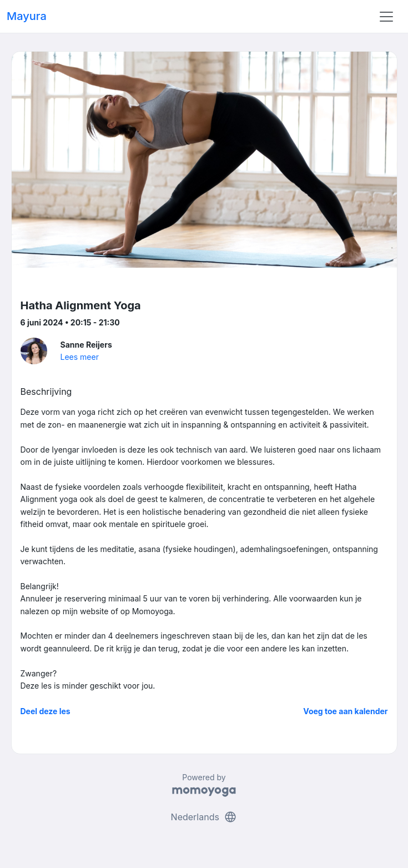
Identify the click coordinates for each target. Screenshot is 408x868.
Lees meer (80, 357)
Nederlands (204, 817)
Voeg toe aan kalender (345, 711)
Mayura (27, 16)
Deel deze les (46, 711)
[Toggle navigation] (386, 17)
